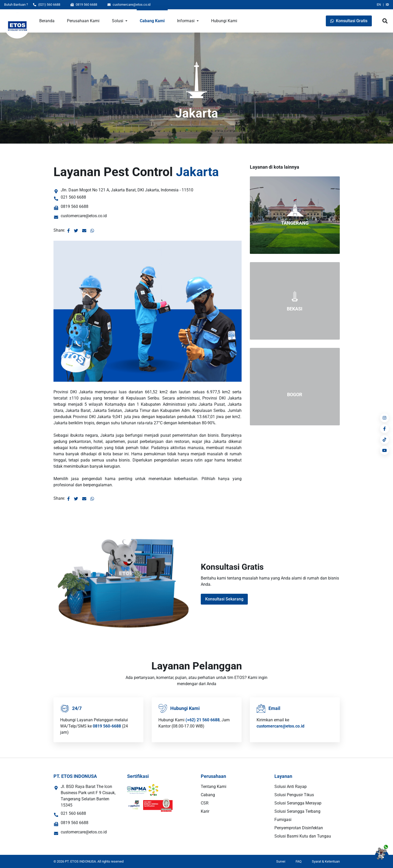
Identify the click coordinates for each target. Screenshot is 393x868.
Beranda (47, 21)
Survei (281, 861)
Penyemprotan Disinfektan (299, 828)
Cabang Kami (152, 21)
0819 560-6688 (107, 726)
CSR (205, 803)
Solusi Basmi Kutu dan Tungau (303, 836)
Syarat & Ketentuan (326, 861)
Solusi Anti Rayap (291, 787)
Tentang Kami (214, 787)
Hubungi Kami (224, 21)
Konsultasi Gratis (349, 21)
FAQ (299, 861)
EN (379, 5)
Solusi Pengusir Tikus (294, 795)
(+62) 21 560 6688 (203, 720)
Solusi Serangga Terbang (297, 811)
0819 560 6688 (84, 5)
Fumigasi (283, 820)
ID (387, 5)
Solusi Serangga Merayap (298, 803)
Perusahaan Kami (83, 21)
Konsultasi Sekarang (224, 599)
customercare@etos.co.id (129, 5)
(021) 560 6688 (47, 5)
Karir (205, 811)
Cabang (208, 795)
